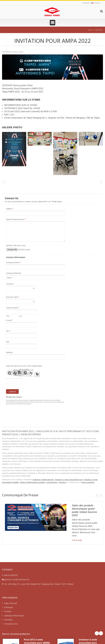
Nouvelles (99, 30)
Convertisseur (52, 482)
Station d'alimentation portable (33, 482)
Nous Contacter (88, 482)
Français (95, 3)
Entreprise (9, 607)
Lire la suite (77, 540)
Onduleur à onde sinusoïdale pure (69, 480)
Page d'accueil (10, 603)
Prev (97, 496)
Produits (8, 611)
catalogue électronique (14, 616)
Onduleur (62, 482)
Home (90, 30)
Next (101, 496)
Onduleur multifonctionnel (43, 480)
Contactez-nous (11, 624)
